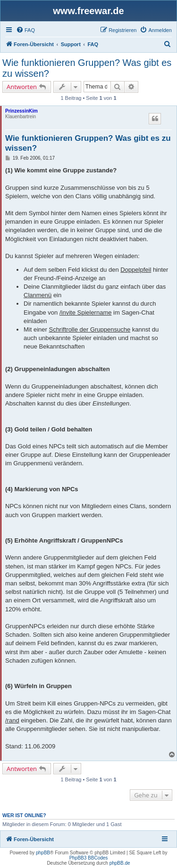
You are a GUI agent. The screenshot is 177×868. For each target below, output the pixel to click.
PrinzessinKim (21, 111)
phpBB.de (120, 863)
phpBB (43, 853)
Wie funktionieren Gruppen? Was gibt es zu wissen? (87, 68)
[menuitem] (25, 30)
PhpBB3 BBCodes (89, 858)
